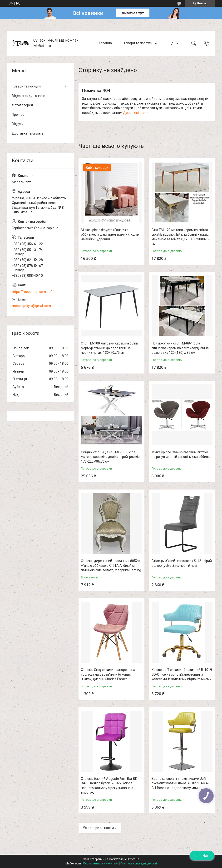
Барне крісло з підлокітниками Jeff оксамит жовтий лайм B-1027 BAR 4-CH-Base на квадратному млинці (180, 783)
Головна (105, 43)
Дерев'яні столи (136, 113)
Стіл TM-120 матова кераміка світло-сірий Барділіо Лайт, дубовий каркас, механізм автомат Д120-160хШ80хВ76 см (182, 237)
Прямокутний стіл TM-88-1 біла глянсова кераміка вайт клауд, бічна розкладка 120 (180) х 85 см (180, 348)
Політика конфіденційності (139, 863)
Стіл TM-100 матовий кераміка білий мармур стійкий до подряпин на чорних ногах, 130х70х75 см (109, 348)
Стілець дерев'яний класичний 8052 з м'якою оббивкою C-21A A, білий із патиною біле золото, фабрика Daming (111, 565)
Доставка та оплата (28, 133)
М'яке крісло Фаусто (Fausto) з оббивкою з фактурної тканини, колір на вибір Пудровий (110, 235)
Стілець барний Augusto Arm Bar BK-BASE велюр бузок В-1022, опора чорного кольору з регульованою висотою (110, 786)
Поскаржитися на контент (101, 863)
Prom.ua (134, 859)
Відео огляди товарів (29, 96)
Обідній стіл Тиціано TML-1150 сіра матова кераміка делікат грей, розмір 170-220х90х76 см (110, 457)
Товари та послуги (138, 43)
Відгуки (18, 124)
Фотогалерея (22, 105)
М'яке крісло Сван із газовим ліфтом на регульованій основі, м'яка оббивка (182, 455)
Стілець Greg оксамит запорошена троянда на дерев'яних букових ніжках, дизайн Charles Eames (108, 674)
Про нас (18, 115)
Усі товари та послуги (100, 828)
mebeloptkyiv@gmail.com (31, 306)
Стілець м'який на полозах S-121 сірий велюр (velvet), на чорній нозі (182, 563)
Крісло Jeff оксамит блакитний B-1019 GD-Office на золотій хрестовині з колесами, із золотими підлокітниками (182, 674)
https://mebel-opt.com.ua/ (32, 292)
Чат (202, 856)
